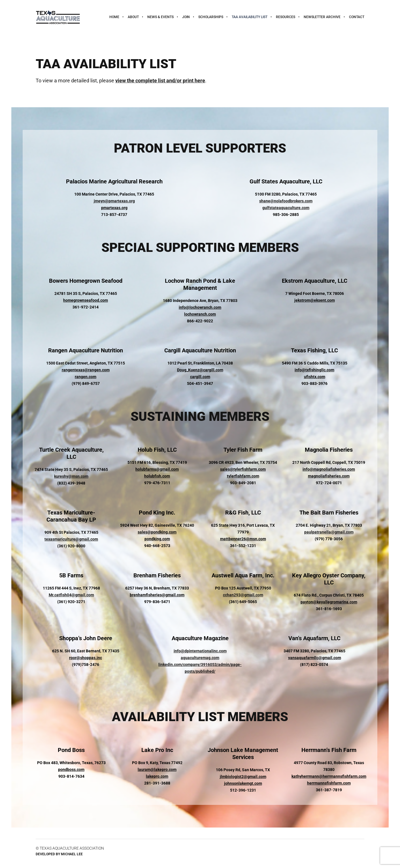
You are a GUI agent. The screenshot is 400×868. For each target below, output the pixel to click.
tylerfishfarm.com (243, 476)
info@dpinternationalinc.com (200, 651)
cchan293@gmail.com (243, 595)
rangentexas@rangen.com (86, 370)
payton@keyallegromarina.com (329, 602)
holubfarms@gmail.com (157, 469)
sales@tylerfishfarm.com (243, 469)
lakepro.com (157, 776)
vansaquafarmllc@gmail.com (315, 658)
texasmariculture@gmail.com (71, 539)
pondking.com (157, 539)
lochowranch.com (200, 314)
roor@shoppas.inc (86, 658)
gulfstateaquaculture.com (286, 208)
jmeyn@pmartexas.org (114, 201)
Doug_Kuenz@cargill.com (200, 370)
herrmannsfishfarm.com (329, 783)
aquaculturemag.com (200, 658)
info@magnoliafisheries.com (329, 469)
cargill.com (200, 377)
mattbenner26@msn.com (243, 539)
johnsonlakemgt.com (243, 783)
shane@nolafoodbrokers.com (286, 201)
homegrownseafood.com (86, 300)
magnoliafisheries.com (329, 476)
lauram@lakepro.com (157, 770)
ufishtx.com (315, 377)
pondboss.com (71, 770)
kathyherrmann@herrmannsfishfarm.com (329, 776)
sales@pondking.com (157, 532)
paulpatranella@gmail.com (329, 532)
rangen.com (86, 377)
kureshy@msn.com (71, 476)
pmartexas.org (114, 208)
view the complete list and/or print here (160, 81)
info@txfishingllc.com (314, 370)
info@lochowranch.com (200, 307)
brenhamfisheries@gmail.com (157, 595)
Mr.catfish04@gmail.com (71, 595)
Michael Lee (72, 854)
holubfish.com (157, 476)
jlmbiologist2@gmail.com (243, 777)
